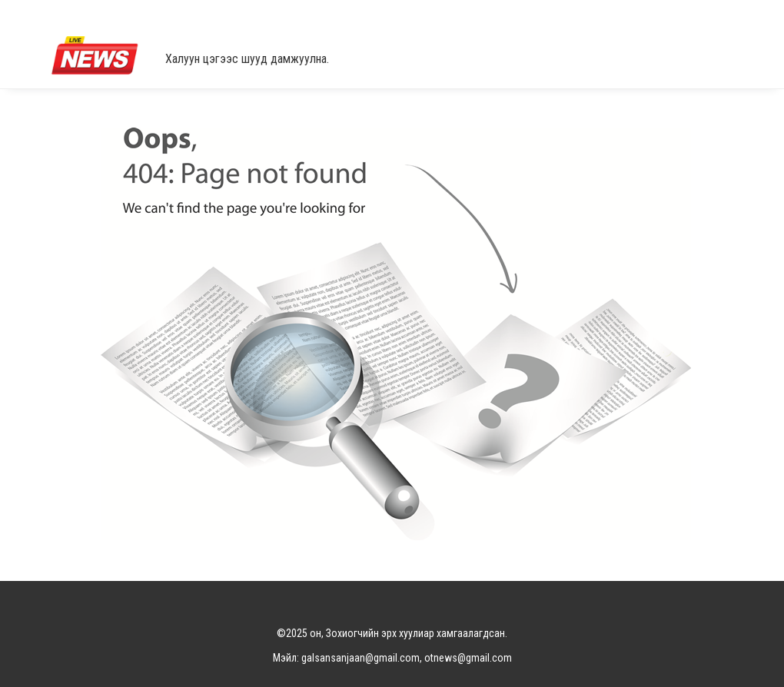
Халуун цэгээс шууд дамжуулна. (247, 59)
